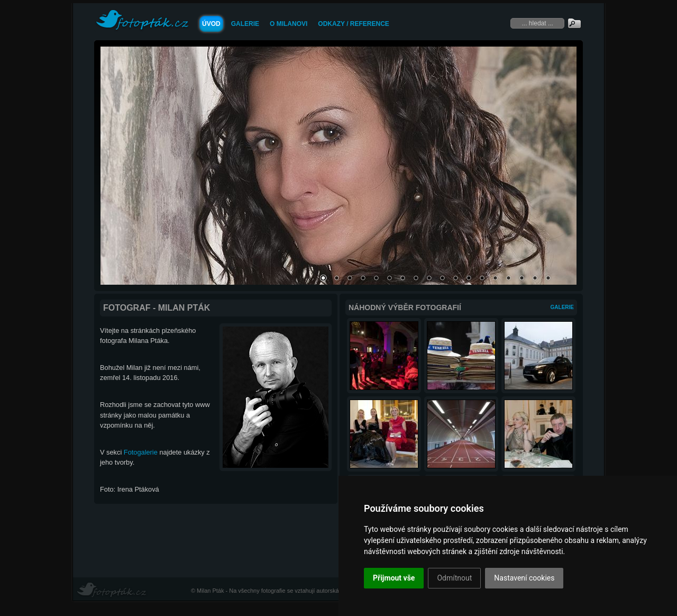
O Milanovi (289, 24)
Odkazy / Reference (353, 24)
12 (469, 279)
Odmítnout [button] (454, 578)
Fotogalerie (141, 452)
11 (455, 279)
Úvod (211, 24)
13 (482, 279)
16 (522, 279)
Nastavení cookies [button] (524, 578)
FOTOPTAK (142, 20)
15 (508, 279)
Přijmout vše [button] (394, 578)
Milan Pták (210, 591)
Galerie (245, 24)
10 (442, 279)
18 (548, 279)
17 (535, 279)
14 (495, 279)
